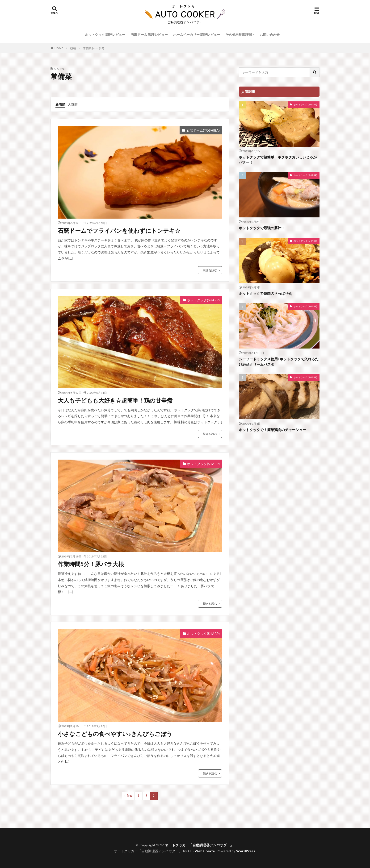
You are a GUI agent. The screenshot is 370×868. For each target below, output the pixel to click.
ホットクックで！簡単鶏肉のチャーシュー (272, 430)
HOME (59, 48)
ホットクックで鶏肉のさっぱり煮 (265, 293)
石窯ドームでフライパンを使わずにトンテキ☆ (119, 230)
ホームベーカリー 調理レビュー (197, 35)
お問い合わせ (270, 35)
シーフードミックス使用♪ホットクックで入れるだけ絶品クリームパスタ (279, 362)
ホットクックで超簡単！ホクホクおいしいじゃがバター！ (278, 160)
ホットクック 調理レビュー (105, 35)
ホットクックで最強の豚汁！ (262, 228)
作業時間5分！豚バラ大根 (91, 564)
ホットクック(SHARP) (203, 300)
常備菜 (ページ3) (94, 48)
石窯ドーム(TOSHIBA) (203, 130)
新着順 (60, 104)
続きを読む (210, 270)
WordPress (246, 851)
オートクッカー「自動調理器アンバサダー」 (199, 845)
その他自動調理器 (239, 35)
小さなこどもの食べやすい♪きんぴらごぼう (115, 734)
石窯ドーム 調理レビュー (149, 35)
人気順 (73, 104)
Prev (130, 796)
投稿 (73, 48)
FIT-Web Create (201, 851)
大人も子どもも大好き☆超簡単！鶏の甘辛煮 (115, 400)
